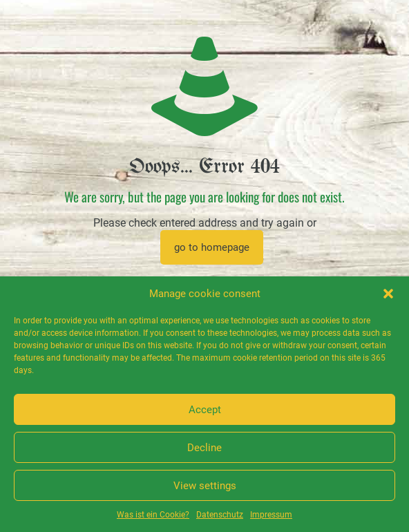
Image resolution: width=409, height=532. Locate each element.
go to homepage (212, 247)
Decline (204, 448)
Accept (205, 410)
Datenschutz (220, 515)
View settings (205, 486)
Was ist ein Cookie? (153, 515)
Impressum (271, 515)
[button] (388, 294)
